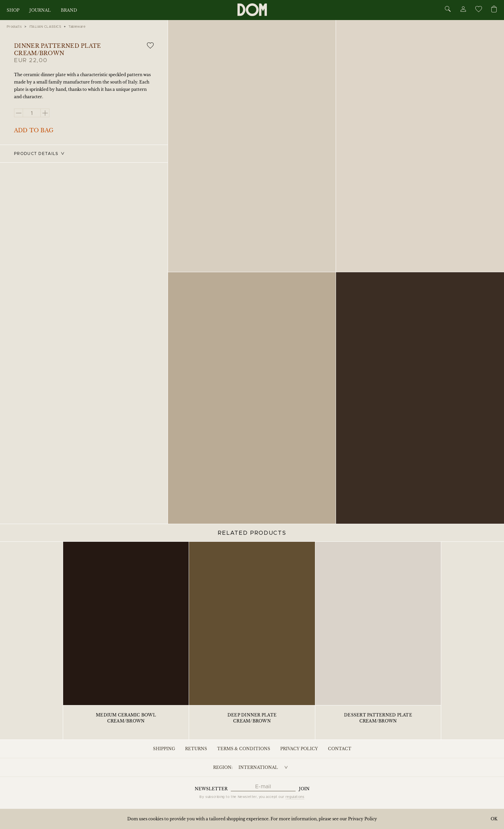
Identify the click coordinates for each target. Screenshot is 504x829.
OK (494, 819)
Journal (40, 10)
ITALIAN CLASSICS (45, 27)
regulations (295, 797)
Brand (69, 10)
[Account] (463, 10)
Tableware (77, 27)
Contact (340, 749)
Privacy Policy (299, 749)
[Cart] (494, 10)
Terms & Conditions (244, 749)
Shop (13, 10)
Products (14, 27)
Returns (196, 749)
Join (304, 789)
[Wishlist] (478, 10)
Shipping (164, 749)
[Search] (448, 10)
